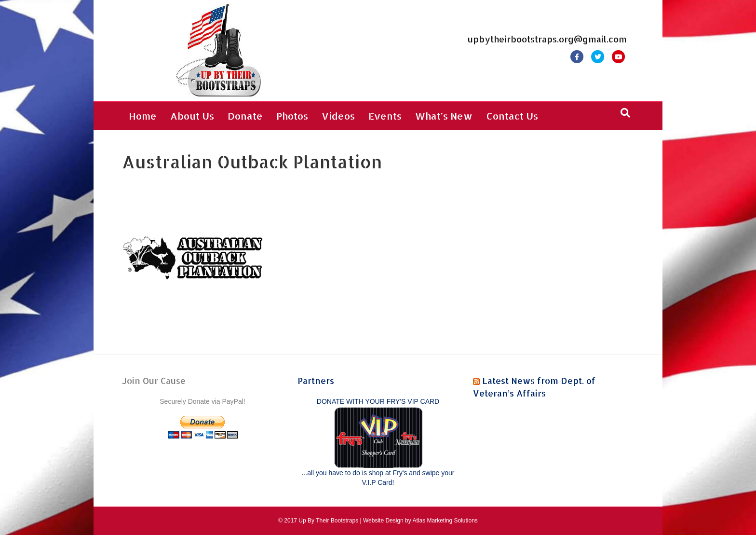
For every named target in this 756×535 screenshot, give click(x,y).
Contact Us (512, 116)
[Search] (625, 113)
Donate (245, 116)
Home (143, 116)
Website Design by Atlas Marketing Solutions (420, 521)
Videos (338, 116)
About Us (192, 116)
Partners (316, 380)
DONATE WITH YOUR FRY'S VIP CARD (378, 401)
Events (385, 116)
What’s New (444, 116)
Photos (292, 116)
